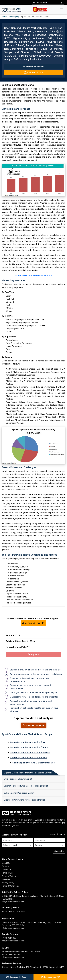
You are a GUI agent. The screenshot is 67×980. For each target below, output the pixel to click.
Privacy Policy (8, 883)
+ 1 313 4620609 (9, 938)
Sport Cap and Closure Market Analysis (30, 752)
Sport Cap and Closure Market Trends (29, 747)
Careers (5, 866)
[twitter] (64, 835)
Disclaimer (6, 879)
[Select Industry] (17, 845)
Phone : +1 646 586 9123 (12, 954)
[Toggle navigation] (62, 10)
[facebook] (57, 835)
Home (4, 17)
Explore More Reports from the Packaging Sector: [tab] (28, 773)
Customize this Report (17, 977)
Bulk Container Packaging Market (19, 793)
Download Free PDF (33, 72)
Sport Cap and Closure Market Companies (34, 763)
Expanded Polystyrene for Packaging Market (24, 800)
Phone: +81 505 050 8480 (13, 925)
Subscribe (59, 851)
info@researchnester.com (13, 902)
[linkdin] (61, 835)
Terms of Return (9, 876)
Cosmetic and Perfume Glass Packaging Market (26, 786)
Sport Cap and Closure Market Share (29, 758)
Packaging (14, 17)
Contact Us (6, 870)
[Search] (61, 3)
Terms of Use (8, 873)
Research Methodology (34, 66)
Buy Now (34, 655)
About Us (6, 863)
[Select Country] (50, 845)
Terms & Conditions (10, 886)
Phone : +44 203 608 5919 (13, 911)
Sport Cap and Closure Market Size (28, 742)
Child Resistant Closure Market (18, 779)
